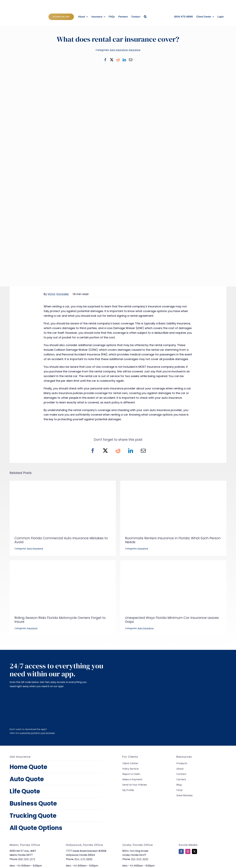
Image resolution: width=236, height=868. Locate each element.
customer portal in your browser (37, 733)
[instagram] (188, 851)
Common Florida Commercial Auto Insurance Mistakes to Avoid (61, 540)
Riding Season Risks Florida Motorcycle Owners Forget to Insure (60, 620)
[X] (112, 60)
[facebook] (181, 851)
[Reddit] (118, 60)
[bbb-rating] (186, 865)
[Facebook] (105, 60)
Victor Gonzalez (58, 294)
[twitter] (194, 851)
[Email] (131, 60)
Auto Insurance (119, 50)
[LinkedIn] (124, 60)
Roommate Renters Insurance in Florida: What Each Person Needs (173, 540)
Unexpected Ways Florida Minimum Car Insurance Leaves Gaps (172, 620)
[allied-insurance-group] (23, 3)
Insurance (135, 50)
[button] (145, 17)
